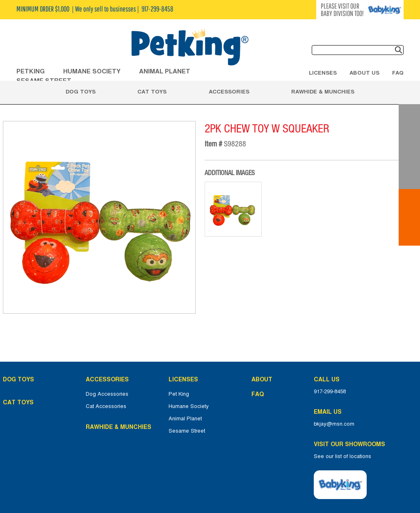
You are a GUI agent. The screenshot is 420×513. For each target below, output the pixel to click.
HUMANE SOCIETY (92, 71)
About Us (364, 73)
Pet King (179, 394)
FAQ (398, 73)
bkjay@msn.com (334, 424)
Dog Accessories (107, 394)
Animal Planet (185, 419)
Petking (31, 71)
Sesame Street (187, 431)
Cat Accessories (106, 406)
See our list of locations (342, 456)
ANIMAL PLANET (165, 71)
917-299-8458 (330, 392)
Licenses (323, 73)
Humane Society (189, 406)
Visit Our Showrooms (351, 444)
